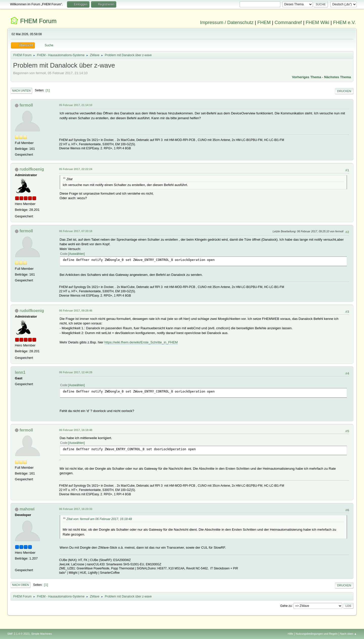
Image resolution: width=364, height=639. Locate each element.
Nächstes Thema (337, 77)
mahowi (27, 509)
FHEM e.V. (345, 22)
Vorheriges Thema (306, 77)
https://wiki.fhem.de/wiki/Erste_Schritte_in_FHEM (141, 342)
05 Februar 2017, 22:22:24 (76, 169)
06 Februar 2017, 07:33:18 (76, 231)
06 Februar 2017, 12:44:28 (76, 372)
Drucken (344, 91)
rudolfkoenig (32, 169)
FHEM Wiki (317, 22)
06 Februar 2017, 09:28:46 (76, 311)
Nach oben (21, 585)
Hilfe (290, 634)
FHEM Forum (38, 21)
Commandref (288, 22)
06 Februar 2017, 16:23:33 (76, 509)
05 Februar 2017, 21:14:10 (76, 105)
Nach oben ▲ (348, 634)
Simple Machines (41, 634)
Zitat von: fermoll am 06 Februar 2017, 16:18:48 (99, 519)
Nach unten (21, 91)
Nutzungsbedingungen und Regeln (317, 634)
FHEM (264, 22)
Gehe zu (286, 606)
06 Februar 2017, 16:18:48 (76, 430)
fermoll (26, 105)
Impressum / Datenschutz (227, 22)
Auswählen (76, 254)
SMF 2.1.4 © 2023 (18, 634)
